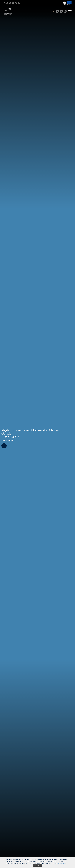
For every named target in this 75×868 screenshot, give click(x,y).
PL (52, 11)
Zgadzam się (38, 865)
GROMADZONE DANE (60, 863)
